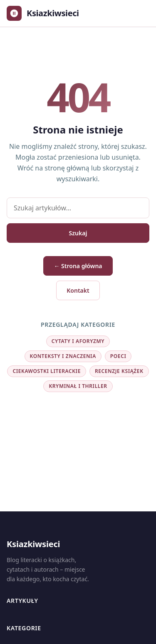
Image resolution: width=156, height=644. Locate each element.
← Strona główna (78, 266)
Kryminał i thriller (78, 386)
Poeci (118, 356)
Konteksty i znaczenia (63, 356)
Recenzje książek (119, 371)
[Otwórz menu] (141, 13)
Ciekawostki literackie (46, 371)
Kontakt (78, 290)
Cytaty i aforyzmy (78, 341)
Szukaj (78, 233)
